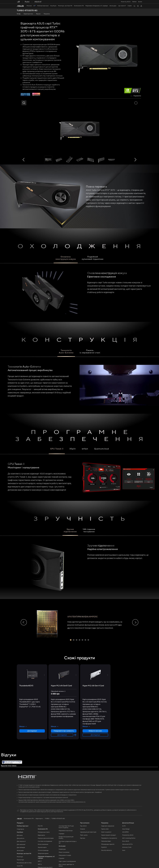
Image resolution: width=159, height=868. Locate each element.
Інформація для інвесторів (88, 832)
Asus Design (126, 829)
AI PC (124, 826)
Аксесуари (20, 851)
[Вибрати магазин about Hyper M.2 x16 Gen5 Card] (75, 735)
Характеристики (28, 14)
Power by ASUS (126, 2)
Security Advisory (107, 850)
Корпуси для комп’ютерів (46, 838)
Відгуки (38, 14)
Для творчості (21, 841)
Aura (124, 850)
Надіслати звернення (108, 826)
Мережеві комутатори (66, 831)
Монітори (20, 857)
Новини (83, 829)
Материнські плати (44, 832)
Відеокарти (41, 835)
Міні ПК (40, 826)
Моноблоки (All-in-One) (24, 863)
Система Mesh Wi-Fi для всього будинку (66, 827)
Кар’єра (83, 838)
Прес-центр (84, 835)
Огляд (19, 14)
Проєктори (20, 860)
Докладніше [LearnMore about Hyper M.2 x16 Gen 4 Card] (95, 735)
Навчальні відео (106, 841)
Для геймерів (21, 848)
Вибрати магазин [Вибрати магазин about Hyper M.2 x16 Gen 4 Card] (95, 731)
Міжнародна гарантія (108, 844)
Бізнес (140, 2)
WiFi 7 (40, 861)
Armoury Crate (127, 847)
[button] (134, 2)
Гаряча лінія (105, 829)
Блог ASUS (126, 841)
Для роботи (21, 838)
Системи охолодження (45, 841)
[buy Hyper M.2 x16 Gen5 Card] (61, 686)
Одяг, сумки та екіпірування (67, 861)
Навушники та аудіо (65, 855)
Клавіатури (62, 849)
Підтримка (47, 14)
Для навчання (21, 844)
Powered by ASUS (128, 835)
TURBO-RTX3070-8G (27, 11)
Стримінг (62, 858)
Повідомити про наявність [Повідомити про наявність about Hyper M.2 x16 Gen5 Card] (64, 731)
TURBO (47, 819)
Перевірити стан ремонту (109, 838)
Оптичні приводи (43, 850)
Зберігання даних (43, 853)
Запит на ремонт (106, 832)
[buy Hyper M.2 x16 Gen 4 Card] (93, 686)
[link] (20, 6)
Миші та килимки (64, 852)
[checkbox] (136, 96)
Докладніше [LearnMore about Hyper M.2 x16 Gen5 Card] (62, 735)
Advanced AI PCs (128, 844)
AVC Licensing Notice (129, 838)
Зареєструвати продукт (109, 835)
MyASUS (104, 847)
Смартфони (20, 829)
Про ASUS (83, 826)
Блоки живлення (43, 844)
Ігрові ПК (20, 866)
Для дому (20, 835)
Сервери (62, 834)
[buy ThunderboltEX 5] (26, 686)
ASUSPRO (125, 832)
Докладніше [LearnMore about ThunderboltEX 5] (32, 731)
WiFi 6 (40, 864)
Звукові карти (42, 847)
